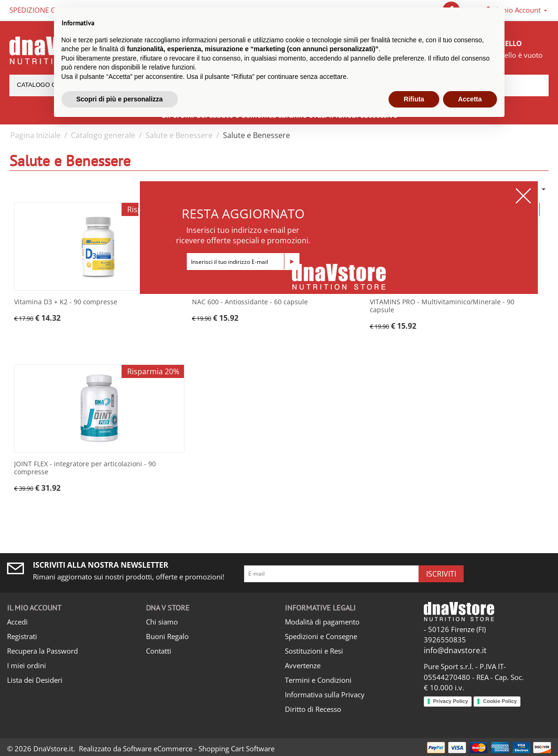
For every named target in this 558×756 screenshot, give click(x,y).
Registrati (22, 636)
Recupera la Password (42, 651)
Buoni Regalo (167, 636)
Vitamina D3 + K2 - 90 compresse (66, 302)
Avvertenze (303, 665)
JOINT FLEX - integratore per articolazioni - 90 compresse (85, 468)
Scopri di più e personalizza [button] (120, 99)
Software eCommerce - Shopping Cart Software (199, 748)
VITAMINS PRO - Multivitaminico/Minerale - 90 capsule (442, 306)
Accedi (17, 622)
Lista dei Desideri (35, 680)
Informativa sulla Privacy (325, 694)
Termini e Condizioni (318, 680)
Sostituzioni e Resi (314, 651)
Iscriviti (441, 574)
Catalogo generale (103, 135)
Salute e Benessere (179, 135)
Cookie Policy (500, 701)
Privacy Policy (451, 701)
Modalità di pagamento (322, 622)
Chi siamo (162, 622)
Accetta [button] (470, 99)
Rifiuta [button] (414, 99)
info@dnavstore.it (455, 650)
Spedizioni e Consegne (321, 636)
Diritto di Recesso (313, 709)
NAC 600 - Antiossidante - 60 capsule (250, 302)
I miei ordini (27, 665)
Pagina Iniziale (35, 135)
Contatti (159, 651)
